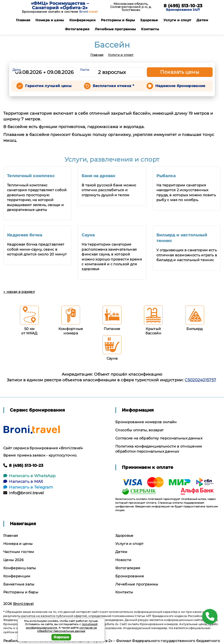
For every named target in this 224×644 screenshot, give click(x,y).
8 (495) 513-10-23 (183, 6)
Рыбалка (166, 176)
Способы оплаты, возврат (139, 430)
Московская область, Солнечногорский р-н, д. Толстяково (131, 7)
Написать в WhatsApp (29, 476)
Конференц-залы (20, 568)
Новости (123, 560)
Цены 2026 (13, 560)
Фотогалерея (77, 29)
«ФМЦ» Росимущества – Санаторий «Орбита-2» (60, 5)
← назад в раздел (19, 292)
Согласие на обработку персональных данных (159, 438)
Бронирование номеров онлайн (146, 422)
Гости (85, 70)
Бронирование (130, 576)
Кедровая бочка (25, 235)
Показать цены (180, 72)
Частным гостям (19, 552)
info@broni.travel (24, 493)
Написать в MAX (23, 482)
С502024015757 (200, 380)
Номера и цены (50, 20)
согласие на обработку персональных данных (67, 629)
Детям (202, 20)
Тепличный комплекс (31, 176)
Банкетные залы (19, 584)
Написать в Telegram (28, 487)
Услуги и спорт (177, 20)
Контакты (150, 29)
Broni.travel (23, 604)
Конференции (83, 20)
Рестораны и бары (118, 20)
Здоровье (149, 20)
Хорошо (61, 637)
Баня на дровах (98, 176)
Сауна (88, 235)
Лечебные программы (115, 29)
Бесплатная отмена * (113, 86)
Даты (17, 70)
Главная (23, 20)
